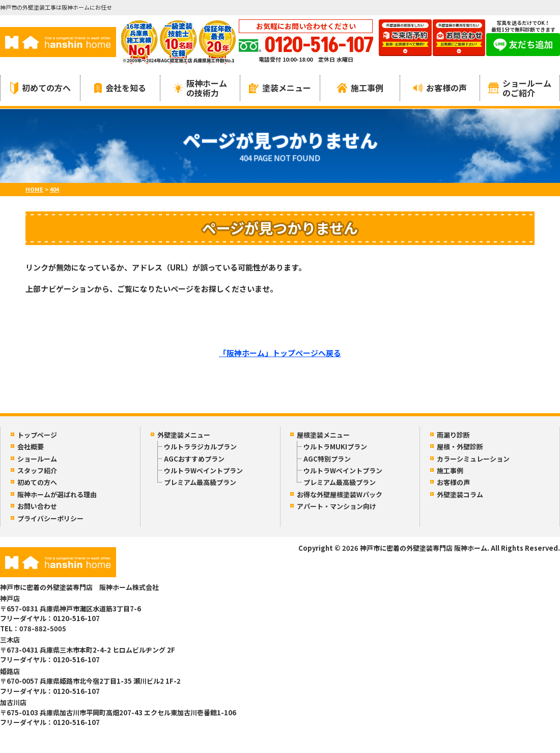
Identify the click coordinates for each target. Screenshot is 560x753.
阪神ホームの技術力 (200, 88)
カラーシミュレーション (473, 459)
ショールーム (37, 459)
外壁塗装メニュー (184, 435)
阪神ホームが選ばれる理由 (57, 494)
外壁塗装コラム (460, 494)
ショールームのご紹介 (520, 88)
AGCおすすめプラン (194, 459)
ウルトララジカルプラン (200, 447)
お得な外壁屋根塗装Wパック (340, 494)
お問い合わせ (37, 506)
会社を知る (120, 88)
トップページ (37, 435)
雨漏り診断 (453, 435)
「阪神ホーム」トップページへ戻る (280, 353)
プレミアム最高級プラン (200, 482)
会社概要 (31, 447)
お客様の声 (440, 88)
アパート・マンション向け (337, 506)
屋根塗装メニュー (323, 435)
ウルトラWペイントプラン (203, 470)
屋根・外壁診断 (460, 447)
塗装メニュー (280, 88)
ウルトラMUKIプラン (335, 447)
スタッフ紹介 (37, 470)
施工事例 (360, 88)
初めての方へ (40, 88)
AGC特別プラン (327, 459)
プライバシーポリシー (50, 518)
